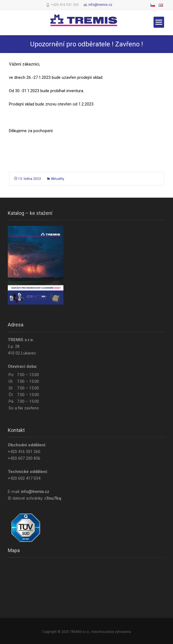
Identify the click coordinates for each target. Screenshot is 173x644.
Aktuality (58, 179)
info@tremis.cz (100, 5)
